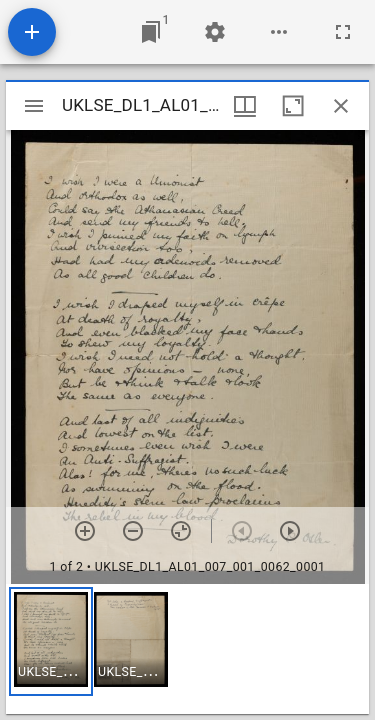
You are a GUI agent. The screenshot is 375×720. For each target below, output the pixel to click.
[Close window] (341, 106)
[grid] (187, 649)
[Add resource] (32, 32)
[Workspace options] (279, 32)
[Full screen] (343, 32)
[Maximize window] (293, 106)
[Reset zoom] (181, 531)
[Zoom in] (85, 531)
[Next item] (290, 531)
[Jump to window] (151, 32)
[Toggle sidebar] (34, 106)
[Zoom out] (133, 531)
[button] (51, 641)
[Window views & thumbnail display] (245, 106)
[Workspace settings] (215, 32)
